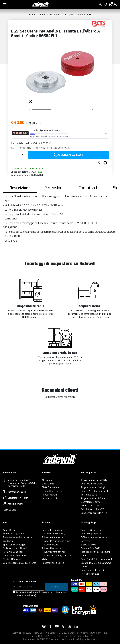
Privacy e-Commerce (53, 537)
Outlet (84, 556)
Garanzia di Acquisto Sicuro (17, 556)
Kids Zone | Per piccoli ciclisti (95, 552)
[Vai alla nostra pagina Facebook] (50, 626)
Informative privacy (52, 530)
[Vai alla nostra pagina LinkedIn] (76, 626)
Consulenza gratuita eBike (94, 513)
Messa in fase (78, 15)
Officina (41, 15)
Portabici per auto (90, 574)
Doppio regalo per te (91, 534)
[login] (115, 4)
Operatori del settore (92, 502)
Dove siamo (48, 484)
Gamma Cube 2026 (91, 548)
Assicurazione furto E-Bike (94, 480)
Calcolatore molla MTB (92, 509)
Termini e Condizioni (13, 552)
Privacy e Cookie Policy (54, 534)
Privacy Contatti (50, 545)
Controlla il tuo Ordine (92, 484)
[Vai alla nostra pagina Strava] (63, 626)
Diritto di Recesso (12, 559)
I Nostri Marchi (49, 495)
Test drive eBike (89, 495)
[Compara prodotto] (106, 163)
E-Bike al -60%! (89, 545)
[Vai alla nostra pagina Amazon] (70, 626)
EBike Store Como (51, 487)
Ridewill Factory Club (53, 491)
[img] (50, 143)
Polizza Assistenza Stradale (95, 491)
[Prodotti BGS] (99, 24)
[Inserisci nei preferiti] (99, 163)
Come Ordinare (11, 530)
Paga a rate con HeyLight (94, 487)
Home (32, 15)
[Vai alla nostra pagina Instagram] (44, 626)
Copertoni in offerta (91, 530)
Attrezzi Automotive (58, 15)
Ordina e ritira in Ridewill (15, 548)
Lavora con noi (49, 498)
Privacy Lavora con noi (53, 552)
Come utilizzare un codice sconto (20, 563)
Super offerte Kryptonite (93, 570)
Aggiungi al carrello (70, 155)
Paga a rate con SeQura (93, 498)
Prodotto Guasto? (90, 506)
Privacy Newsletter (52, 548)
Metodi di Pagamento (14, 534)
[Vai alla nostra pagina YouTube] (57, 626)
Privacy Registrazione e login (57, 541)
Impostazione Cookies (53, 563)
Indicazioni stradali (17, 486)
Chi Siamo (47, 480)
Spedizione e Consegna (15, 545)
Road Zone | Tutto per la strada (97, 559)
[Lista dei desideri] (105, 4)
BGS (89, 15)
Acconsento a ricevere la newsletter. (41, 594)
